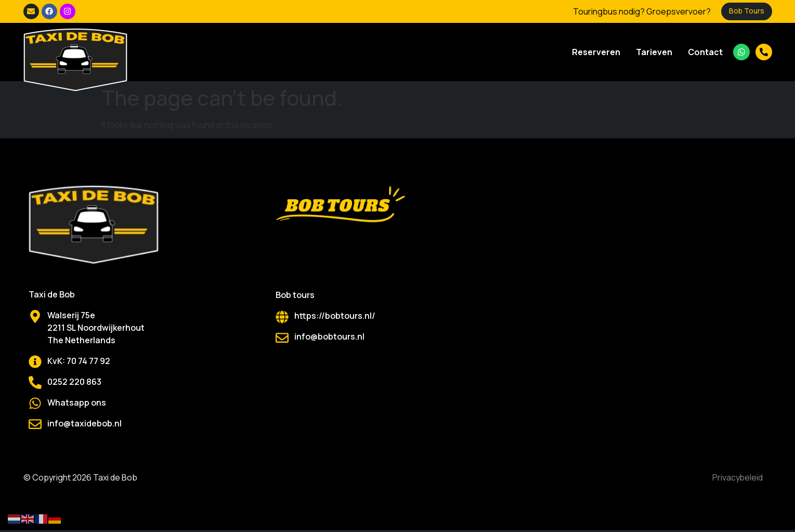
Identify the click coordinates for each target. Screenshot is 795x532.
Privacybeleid (736, 478)
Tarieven (654, 52)
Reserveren (596, 52)
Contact (705, 52)
